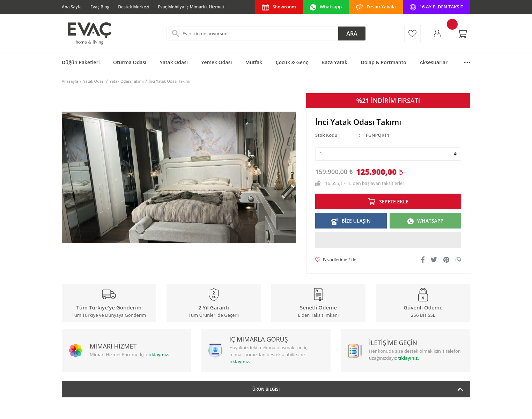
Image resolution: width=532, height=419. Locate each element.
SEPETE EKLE (394, 201)
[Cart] (462, 33)
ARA (352, 33)
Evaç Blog (100, 7)
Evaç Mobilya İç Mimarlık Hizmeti (191, 7)
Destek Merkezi (134, 7)
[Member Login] (437, 33)
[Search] (266, 33)
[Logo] (89, 33)
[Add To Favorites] (336, 260)
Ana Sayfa (72, 7)
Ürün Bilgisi (266, 389)
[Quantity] (388, 154)
